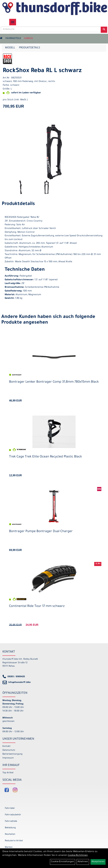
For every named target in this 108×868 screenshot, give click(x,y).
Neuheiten (10, 834)
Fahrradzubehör (13, 815)
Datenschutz (9, 750)
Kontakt (6, 746)
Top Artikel (8, 773)
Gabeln (28, 39)
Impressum (8, 758)
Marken (9, 847)
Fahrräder (10, 808)
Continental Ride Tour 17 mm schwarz (37, 606)
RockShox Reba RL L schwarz (42, 71)
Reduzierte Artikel (14, 841)
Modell (10, 48)
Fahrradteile (13, 39)
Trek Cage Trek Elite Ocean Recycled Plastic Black (45, 457)
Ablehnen (83, 862)
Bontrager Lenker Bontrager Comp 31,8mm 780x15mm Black (54, 382)
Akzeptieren (98, 862)
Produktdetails (30, 48)
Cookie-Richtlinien (78, 856)
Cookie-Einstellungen (63, 862)
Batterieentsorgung (12, 754)
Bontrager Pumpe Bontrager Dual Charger (41, 532)
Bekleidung (10, 828)
